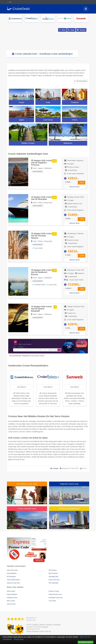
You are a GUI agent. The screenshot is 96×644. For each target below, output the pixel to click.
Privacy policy (19, 639)
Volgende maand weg (69, 484)
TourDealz (49, 625)
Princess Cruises (54, 591)
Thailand (75, 102)
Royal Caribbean (12, 594)
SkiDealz (42, 625)
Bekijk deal (75, 187)
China (75, 120)
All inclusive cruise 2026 (27, 484)
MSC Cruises (11, 601)
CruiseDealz (57, 625)
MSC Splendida (53, 583)
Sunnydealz (44, 627)
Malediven (68, 143)
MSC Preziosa (53, 573)
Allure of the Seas (12, 570)
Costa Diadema (12, 573)
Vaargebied (37, 172)
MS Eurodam (53, 570)
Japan (21, 120)
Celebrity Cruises (12, 598)
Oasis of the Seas (54, 580)
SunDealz (35, 625)
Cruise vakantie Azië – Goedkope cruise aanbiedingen (44, 54)
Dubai (21, 102)
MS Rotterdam (11, 577)
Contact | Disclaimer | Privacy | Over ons (39, 631)
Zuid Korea (48, 120)
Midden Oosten (28, 143)
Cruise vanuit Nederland (69, 509)
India (48, 102)
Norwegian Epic (54, 577)
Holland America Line (55, 594)
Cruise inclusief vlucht (27, 509)
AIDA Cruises (11, 591)
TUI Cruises (52, 601)
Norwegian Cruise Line (56, 598)
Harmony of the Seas (13, 583)
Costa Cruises (11, 604)
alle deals (21, 387)
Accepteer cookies (85, 642)
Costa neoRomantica (13, 580)
